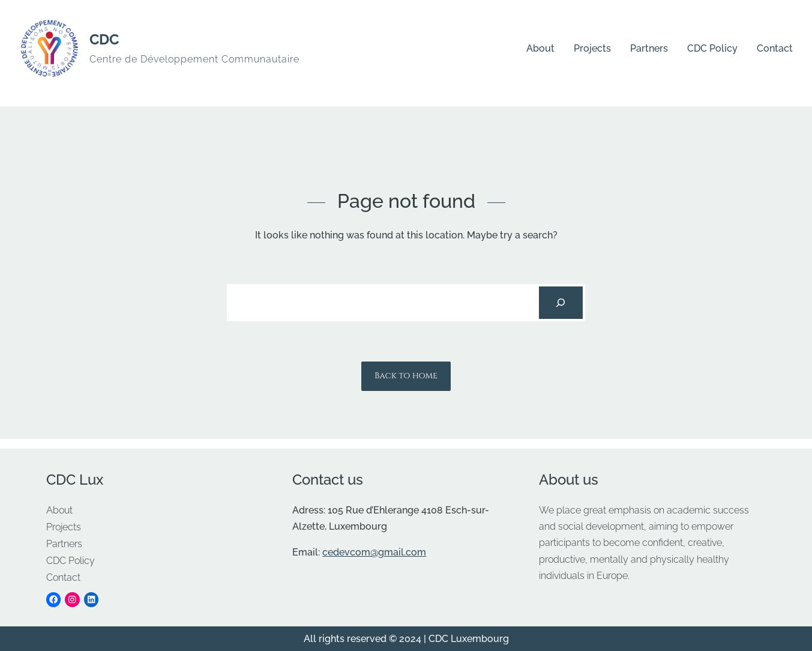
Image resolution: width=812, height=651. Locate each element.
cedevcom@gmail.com (374, 552)
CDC (104, 39)
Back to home (406, 376)
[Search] (561, 303)
